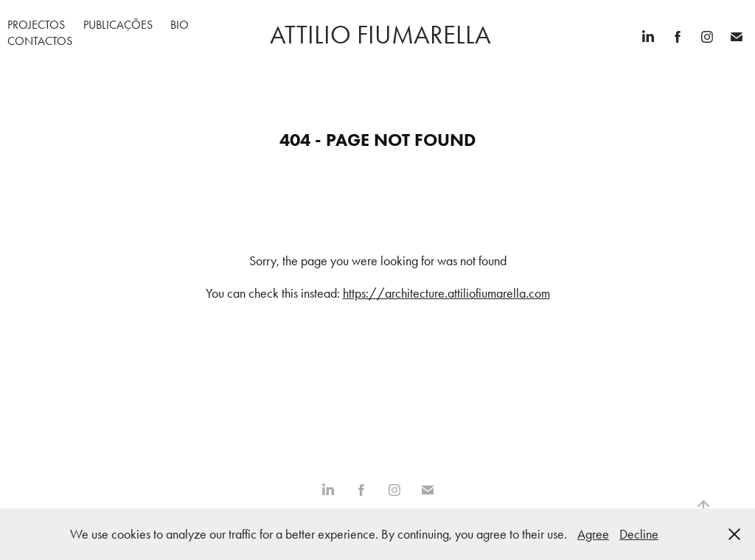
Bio (180, 25)
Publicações (118, 25)
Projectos (36, 25)
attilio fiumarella (377, 35)
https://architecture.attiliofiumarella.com (446, 293)
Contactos (40, 41)
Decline (639, 534)
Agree (593, 534)
